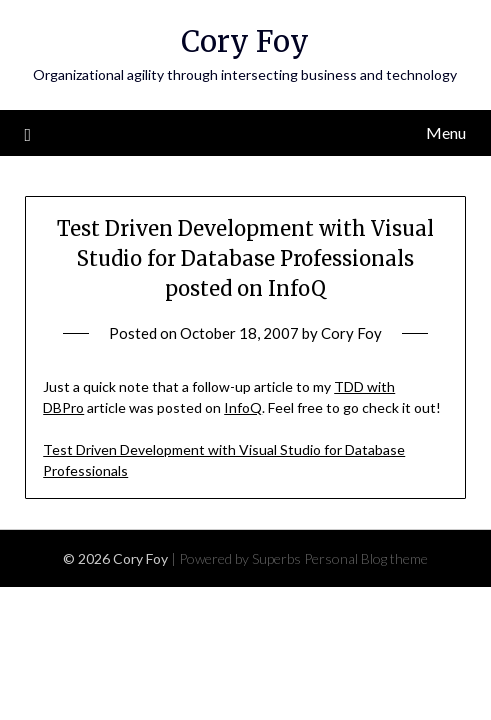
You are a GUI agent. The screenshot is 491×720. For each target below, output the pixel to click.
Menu (446, 132)
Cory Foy (245, 41)
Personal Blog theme (366, 558)
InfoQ (243, 407)
